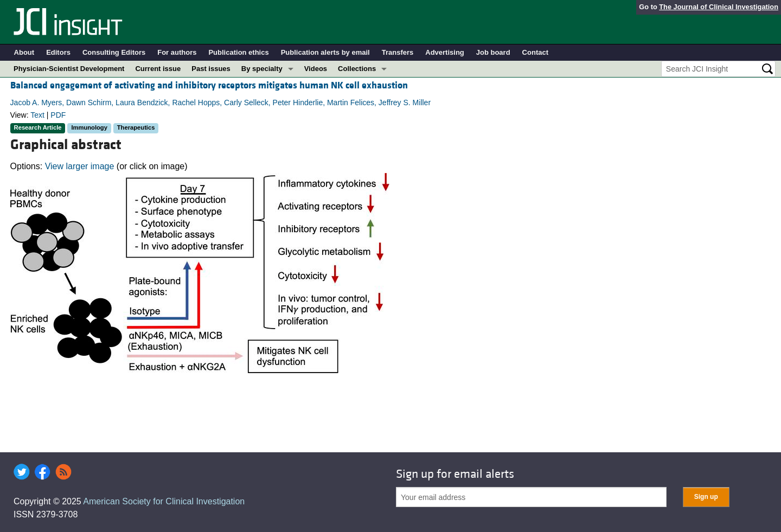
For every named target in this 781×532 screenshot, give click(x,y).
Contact (535, 52)
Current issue (158, 69)
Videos (316, 69)
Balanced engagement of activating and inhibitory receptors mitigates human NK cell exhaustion (209, 85)
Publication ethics (238, 52)
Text (37, 115)
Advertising (445, 52)
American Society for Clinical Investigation (164, 501)
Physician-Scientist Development (69, 69)
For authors (177, 52)
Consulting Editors (114, 52)
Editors (58, 52)
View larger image (80, 166)
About (24, 52)
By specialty (262, 69)
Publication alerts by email (325, 52)
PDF (58, 115)
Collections (357, 69)
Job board (493, 52)
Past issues (211, 69)
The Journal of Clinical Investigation (719, 7)
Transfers (398, 52)
